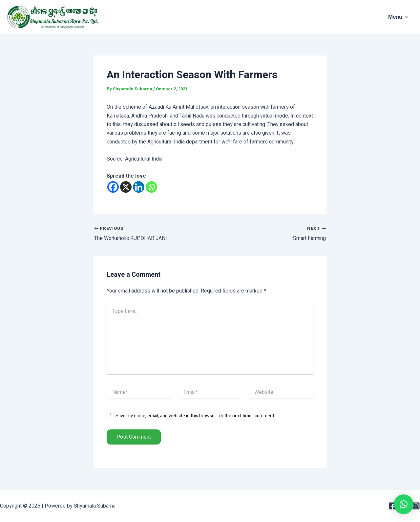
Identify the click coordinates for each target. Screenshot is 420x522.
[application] (410, 17)
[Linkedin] (139, 187)
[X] (126, 187)
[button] (404, 504)
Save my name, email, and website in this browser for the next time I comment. (195, 416)
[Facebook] (113, 187)
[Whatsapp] (151, 187)
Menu (403, 17)
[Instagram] (416, 506)
